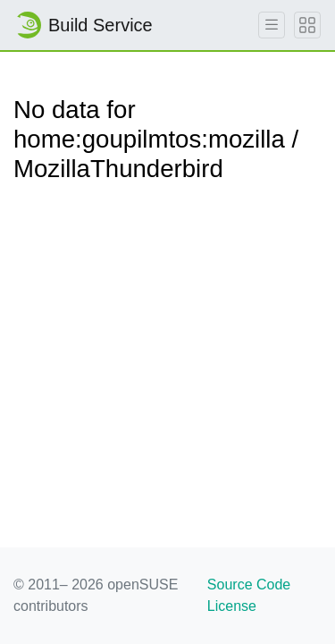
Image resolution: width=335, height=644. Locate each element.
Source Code (249, 585)
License (232, 606)
